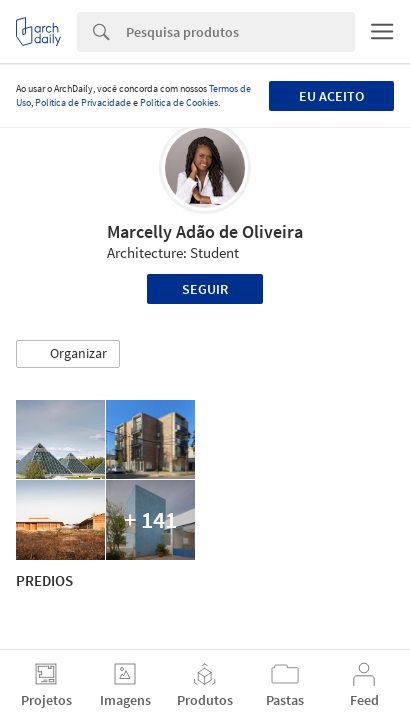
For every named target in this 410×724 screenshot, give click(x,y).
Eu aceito (331, 96)
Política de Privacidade (83, 102)
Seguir (205, 289)
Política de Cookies (179, 102)
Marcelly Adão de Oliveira (205, 231)
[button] (68, 354)
